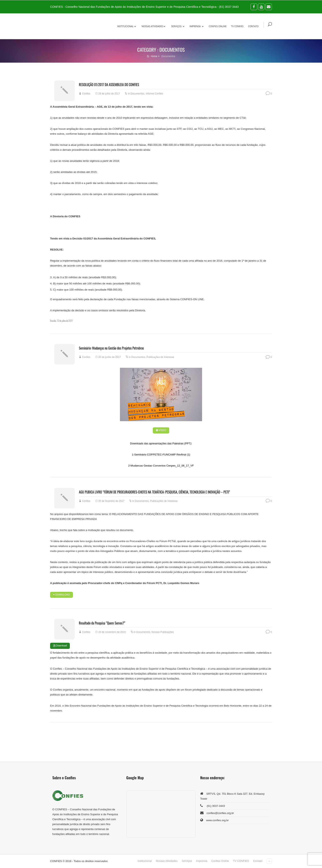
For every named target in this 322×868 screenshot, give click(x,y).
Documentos (137, 94)
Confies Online (218, 26)
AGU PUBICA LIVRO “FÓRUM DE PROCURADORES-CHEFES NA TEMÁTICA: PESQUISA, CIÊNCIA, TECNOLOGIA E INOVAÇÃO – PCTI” (154, 492)
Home (152, 56)
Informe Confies (155, 94)
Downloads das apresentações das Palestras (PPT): (161, 443)
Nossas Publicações (163, 632)
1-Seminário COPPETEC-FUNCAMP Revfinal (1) (161, 455)
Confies (86, 94)
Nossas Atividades (153, 26)
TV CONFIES (237, 26)
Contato (253, 26)
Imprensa (197, 26)
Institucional (126, 26)
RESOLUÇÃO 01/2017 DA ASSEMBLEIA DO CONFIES (109, 85)
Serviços (178, 26)
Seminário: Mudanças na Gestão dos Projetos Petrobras (111, 348)
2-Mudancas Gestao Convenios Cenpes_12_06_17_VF (161, 466)
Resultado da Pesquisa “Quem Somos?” (102, 623)
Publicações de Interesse (160, 357)
